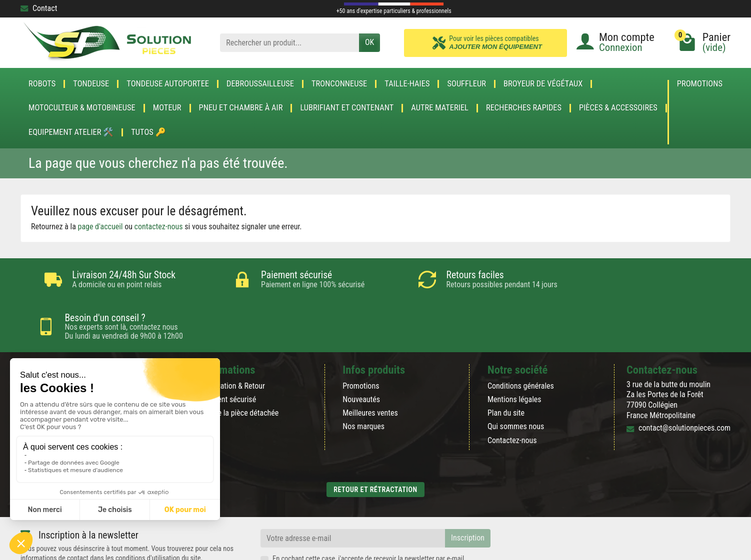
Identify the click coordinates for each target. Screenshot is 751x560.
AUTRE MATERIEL (440, 108)
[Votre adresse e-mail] (353, 496)
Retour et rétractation (375, 447)
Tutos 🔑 (148, 132)
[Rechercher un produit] (289, 43)
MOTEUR (167, 108)
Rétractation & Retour (231, 343)
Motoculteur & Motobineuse (82, 108)
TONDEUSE (91, 84)
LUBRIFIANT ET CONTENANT (347, 108)
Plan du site (506, 370)
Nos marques (363, 384)
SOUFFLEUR (466, 84)
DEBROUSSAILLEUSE (260, 84)
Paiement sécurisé (227, 357)
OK (369, 42)
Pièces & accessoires (618, 108)
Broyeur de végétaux (543, 84)
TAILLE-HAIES (407, 84)
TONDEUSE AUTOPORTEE (168, 84)
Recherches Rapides (524, 108)
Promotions (700, 84)
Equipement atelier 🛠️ (71, 132)
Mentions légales (514, 357)
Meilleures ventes (370, 370)
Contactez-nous (512, 398)
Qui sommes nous (516, 384)
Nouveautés (361, 357)
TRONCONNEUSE (339, 84)
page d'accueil (100, 227)
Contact (39, 8)
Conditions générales (521, 343)
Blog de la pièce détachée (238, 370)
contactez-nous (159, 227)
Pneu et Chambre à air (241, 108)
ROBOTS (42, 84)
